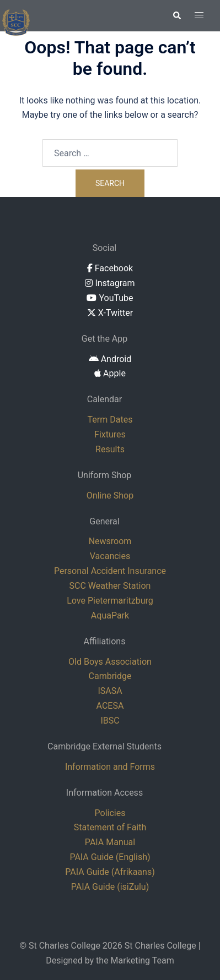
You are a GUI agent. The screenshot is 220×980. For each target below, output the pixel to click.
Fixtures (110, 434)
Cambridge (110, 676)
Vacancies (110, 556)
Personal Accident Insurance (110, 571)
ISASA (110, 691)
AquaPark (110, 615)
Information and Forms (110, 767)
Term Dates (110, 420)
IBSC (110, 721)
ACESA (110, 706)
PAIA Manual (110, 842)
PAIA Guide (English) (110, 857)
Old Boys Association (110, 662)
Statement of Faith (110, 827)
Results (110, 449)
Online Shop (110, 496)
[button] (176, 15)
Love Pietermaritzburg (110, 601)
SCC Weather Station (110, 586)
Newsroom (110, 541)
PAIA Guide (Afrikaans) (110, 872)
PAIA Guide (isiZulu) (110, 887)
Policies (110, 813)
